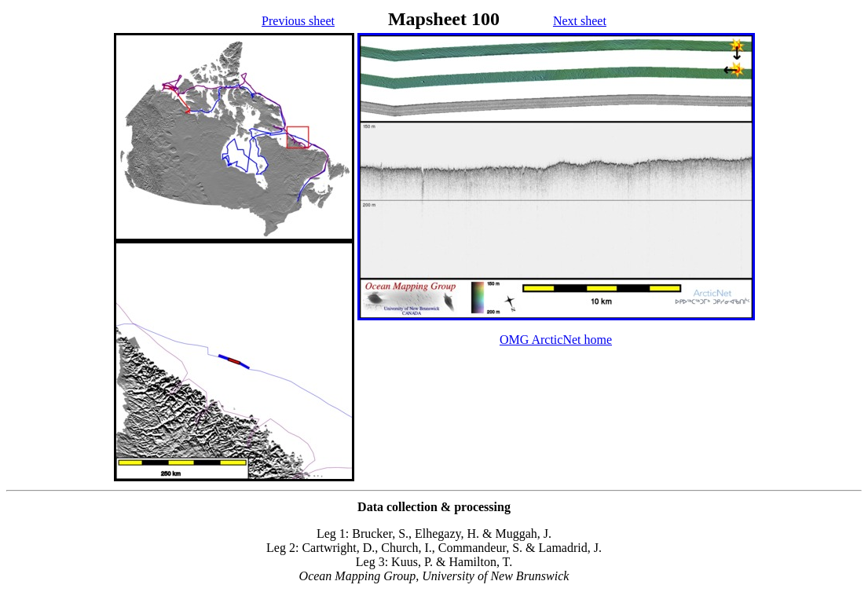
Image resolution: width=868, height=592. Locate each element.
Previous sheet (298, 21)
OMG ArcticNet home (556, 340)
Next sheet (580, 21)
